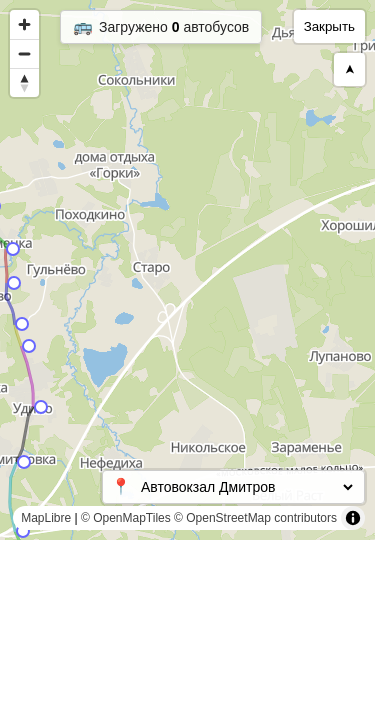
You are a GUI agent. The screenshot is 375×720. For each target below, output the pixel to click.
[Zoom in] (24, 24)
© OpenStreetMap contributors (255, 518)
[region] (187, 270)
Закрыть (329, 26)
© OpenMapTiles (126, 518)
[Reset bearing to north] (24, 82)
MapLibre (46, 518)
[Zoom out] (24, 53)
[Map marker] (23, 531)
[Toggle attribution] (353, 518)
